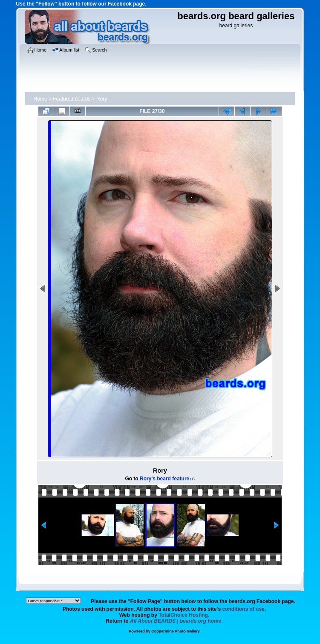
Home (40, 99)
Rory (102, 99)
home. (176, 621)
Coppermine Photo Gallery (176, 631)
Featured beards (72, 99)
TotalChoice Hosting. (184, 615)
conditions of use (243, 609)
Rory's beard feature (164, 479)
